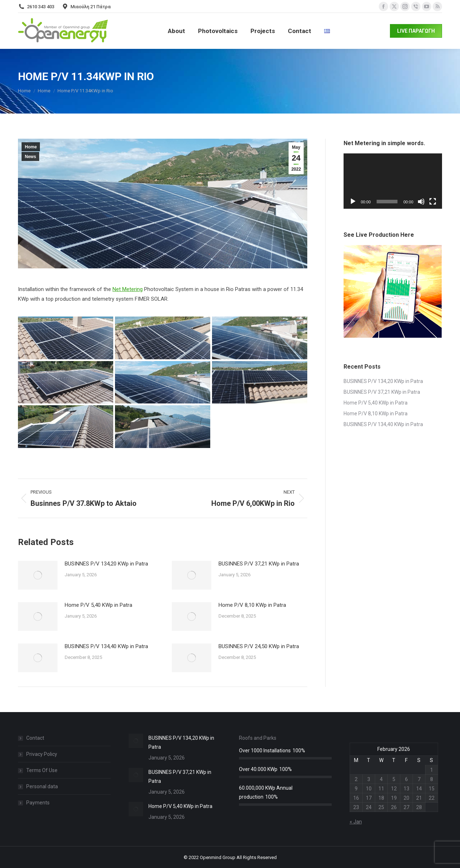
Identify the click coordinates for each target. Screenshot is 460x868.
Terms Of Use (42, 770)
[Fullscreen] (433, 202)
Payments (38, 803)
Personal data (42, 786)
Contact (35, 738)
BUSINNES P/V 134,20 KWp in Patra (106, 564)
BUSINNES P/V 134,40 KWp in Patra (106, 646)
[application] (393, 181)
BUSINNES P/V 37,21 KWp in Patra (259, 564)
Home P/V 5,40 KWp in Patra (98, 605)
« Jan (356, 822)
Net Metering (128, 289)
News (30, 157)
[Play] (353, 202)
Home (31, 147)
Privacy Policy (42, 754)
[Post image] (38, 575)
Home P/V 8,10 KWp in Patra (252, 605)
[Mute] (421, 202)
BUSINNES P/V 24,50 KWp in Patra (259, 646)
